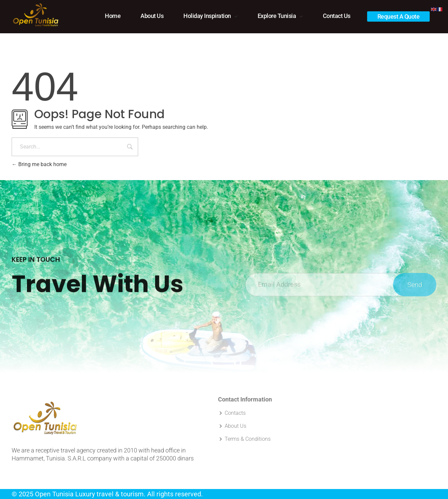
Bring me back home (39, 164)
